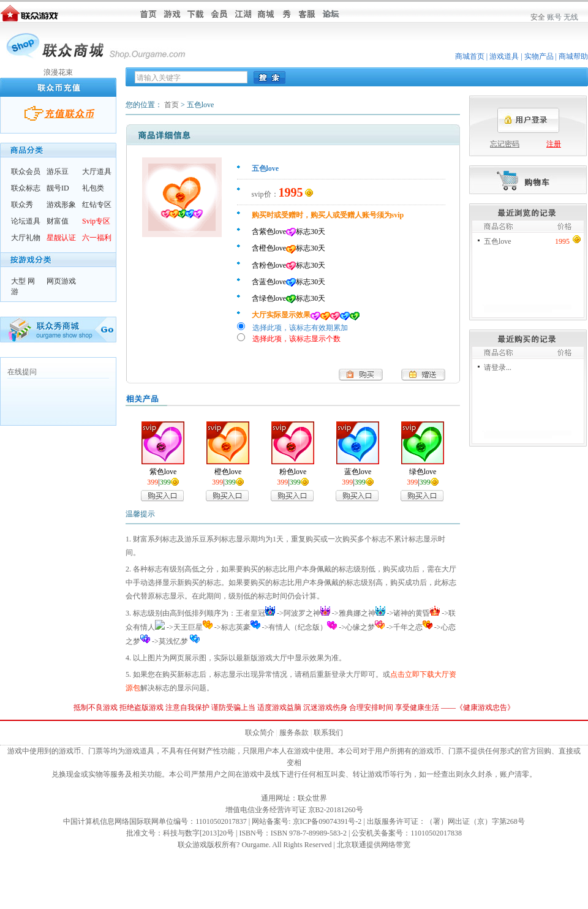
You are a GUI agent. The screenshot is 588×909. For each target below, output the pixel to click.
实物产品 (539, 56)
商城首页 (470, 56)
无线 (571, 17)
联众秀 (22, 205)
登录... (501, 368)
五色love (498, 241)
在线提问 (22, 372)
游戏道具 (504, 56)
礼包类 (93, 188)
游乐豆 (58, 172)
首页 (171, 105)
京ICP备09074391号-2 (327, 821)
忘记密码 (505, 144)
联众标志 (26, 188)
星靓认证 (61, 238)
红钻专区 (97, 205)
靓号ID (58, 188)
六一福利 (97, 238)
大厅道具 (97, 172)
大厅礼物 (26, 238)
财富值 (58, 221)
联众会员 (26, 172)
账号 (554, 17)
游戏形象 (61, 205)
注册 (554, 144)
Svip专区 (96, 221)
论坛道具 (26, 221)
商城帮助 (573, 56)
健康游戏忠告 (485, 707)
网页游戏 (61, 281)
